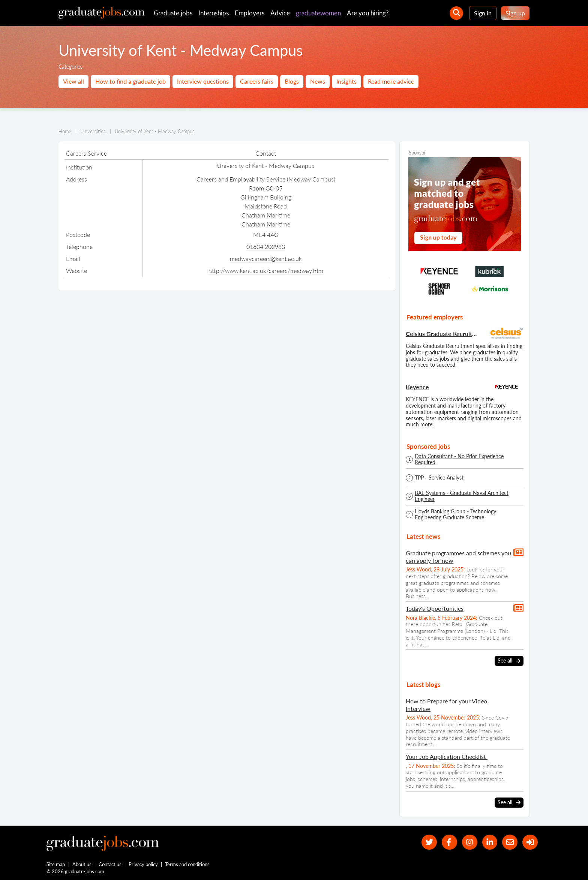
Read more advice (391, 81)
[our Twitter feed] (429, 842)
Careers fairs (257, 81)
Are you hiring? (368, 13)
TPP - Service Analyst (439, 478)
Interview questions (203, 81)
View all (73, 81)
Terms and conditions (187, 864)
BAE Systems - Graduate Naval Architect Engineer (462, 496)
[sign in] (530, 842)
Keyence (417, 387)
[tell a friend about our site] (510, 842)
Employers (250, 13)
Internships (214, 13)
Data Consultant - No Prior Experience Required (459, 459)
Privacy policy (143, 864)
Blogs (292, 81)
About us (82, 864)
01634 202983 (266, 247)
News (318, 81)
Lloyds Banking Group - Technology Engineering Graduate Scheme (455, 514)
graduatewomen (318, 13)
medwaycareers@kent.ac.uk (266, 259)
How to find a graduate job (130, 81)
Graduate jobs (173, 13)
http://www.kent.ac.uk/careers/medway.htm (266, 271)
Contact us (110, 864)
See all (509, 661)
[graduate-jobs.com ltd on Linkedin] (490, 842)
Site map (56, 864)
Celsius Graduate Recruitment (442, 334)
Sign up (515, 13)
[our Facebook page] (449, 842)
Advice (280, 13)
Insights (346, 81)
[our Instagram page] (470, 842)
